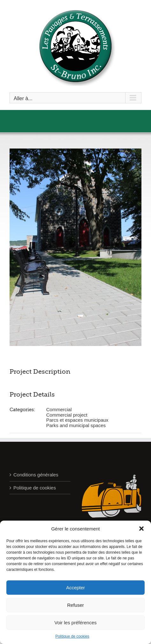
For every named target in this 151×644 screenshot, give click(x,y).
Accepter (75, 588)
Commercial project (67, 415)
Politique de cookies (72, 636)
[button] (141, 529)
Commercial (59, 409)
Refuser (76, 605)
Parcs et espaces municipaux (77, 420)
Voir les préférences (76, 623)
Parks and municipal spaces (76, 425)
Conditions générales (36, 475)
